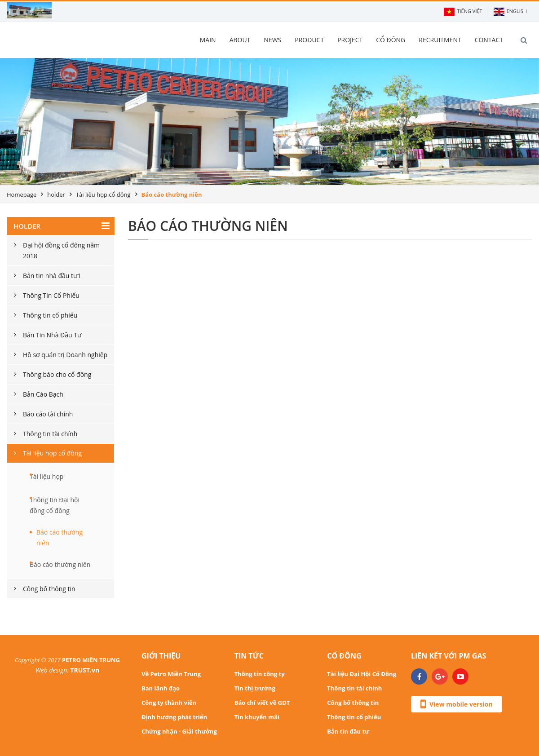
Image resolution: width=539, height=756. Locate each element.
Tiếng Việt (463, 12)
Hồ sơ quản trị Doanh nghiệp (65, 355)
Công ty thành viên (169, 703)
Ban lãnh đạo (161, 688)
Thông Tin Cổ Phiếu (51, 295)
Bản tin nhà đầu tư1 (52, 276)
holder (56, 195)
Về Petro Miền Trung (171, 674)
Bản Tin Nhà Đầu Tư (52, 335)
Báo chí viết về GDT (262, 703)
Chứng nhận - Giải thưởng (179, 731)
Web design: (52, 670)
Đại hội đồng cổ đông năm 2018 (61, 250)
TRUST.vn (85, 670)
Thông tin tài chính (50, 434)
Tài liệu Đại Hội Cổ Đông (362, 674)
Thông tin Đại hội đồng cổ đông (55, 505)
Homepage (22, 195)
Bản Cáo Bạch (43, 394)
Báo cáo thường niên (60, 537)
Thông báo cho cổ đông (57, 374)
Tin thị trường (255, 688)
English (510, 12)
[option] (269, 122)
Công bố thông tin (49, 589)
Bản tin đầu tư (348, 731)
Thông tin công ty (260, 674)
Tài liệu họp (46, 476)
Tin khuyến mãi (257, 717)
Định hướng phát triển (174, 717)
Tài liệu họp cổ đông (103, 195)
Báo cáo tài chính (48, 414)
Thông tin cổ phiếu (50, 315)
